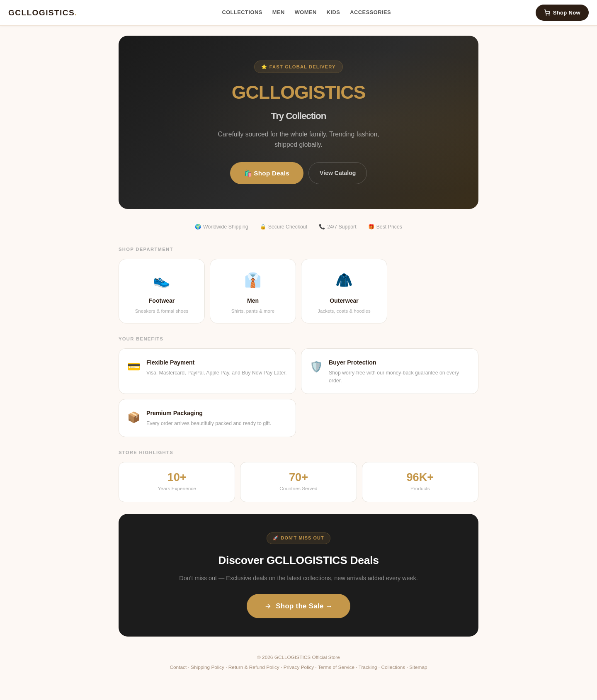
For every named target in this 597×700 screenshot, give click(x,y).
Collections (242, 12)
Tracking (368, 667)
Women (306, 12)
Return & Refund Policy (254, 667)
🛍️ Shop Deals (267, 173)
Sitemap (418, 667)
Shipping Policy (207, 667)
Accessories (370, 12)
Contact (178, 667)
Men (279, 12)
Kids (334, 12)
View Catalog (338, 173)
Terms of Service (336, 667)
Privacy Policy (299, 667)
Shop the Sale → (298, 606)
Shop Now (562, 13)
